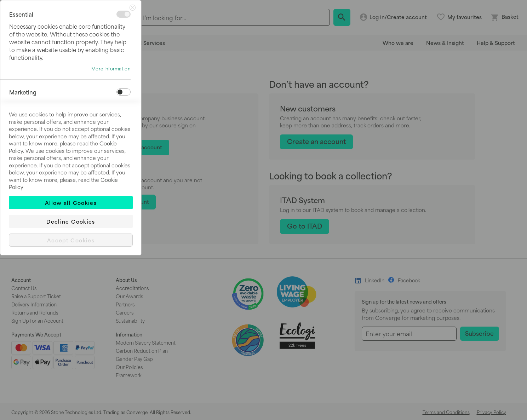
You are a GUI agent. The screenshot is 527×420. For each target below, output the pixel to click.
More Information (111, 69)
